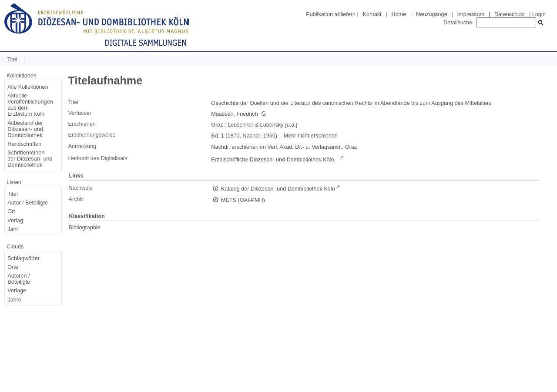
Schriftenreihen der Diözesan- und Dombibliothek (30, 159)
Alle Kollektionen (28, 87)
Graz (217, 125)
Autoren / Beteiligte (19, 279)
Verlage (17, 291)
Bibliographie (85, 228)
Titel (12, 194)
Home (399, 14)
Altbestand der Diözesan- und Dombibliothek (25, 129)
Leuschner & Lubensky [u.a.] (262, 125)
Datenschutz (510, 14)
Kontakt (372, 14)
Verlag (15, 221)
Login (539, 14)
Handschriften (24, 144)
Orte (13, 267)
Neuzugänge (432, 14)
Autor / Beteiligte (28, 203)
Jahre (14, 300)
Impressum (471, 14)
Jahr (13, 229)
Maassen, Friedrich (234, 114)
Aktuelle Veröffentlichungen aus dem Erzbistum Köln (30, 105)
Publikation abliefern (331, 14)
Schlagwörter (23, 258)
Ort (11, 211)
